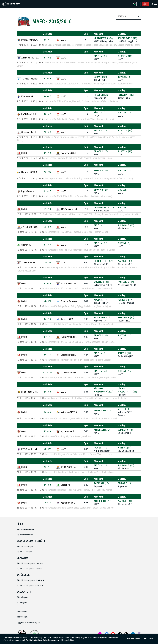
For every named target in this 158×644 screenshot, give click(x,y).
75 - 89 (47, 227)
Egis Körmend (25, 191)
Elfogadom (149, 639)
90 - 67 (47, 96)
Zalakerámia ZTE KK (28, 58)
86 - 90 (47, 319)
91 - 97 (47, 191)
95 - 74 (47, 172)
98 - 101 (47, 449)
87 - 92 (47, 58)
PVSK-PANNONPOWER (28, 114)
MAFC (61, 40)
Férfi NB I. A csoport (25, 546)
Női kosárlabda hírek (25, 535)
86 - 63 (47, 392)
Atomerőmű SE (26, 263)
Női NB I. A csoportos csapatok (30, 569)
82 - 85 (47, 283)
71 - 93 (47, 209)
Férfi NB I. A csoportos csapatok (30, 563)
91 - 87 (47, 245)
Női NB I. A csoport (25, 552)
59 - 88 (47, 485)
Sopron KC (24, 245)
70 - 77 (47, 503)
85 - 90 (47, 431)
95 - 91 (47, 40)
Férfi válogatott (23, 597)
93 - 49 (47, 79)
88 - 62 (47, 114)
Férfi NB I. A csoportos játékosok (30, 580)
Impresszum (22, 611)
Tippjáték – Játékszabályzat (28, 623)
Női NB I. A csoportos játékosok (30, 586)
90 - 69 (47, 132)
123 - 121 (47, 373)
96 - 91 (47, 467)
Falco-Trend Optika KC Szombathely (67, 153)
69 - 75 (47, 355)
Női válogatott (22, 603)
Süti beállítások (134, 639)
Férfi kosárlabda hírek (25, 529)
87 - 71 (47, 337)
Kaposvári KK (25, 96)
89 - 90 (47, 153)
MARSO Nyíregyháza (28, 40)
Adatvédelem (22, 617)
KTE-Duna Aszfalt (66, 209)
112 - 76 (47, 263)
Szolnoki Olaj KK (26, 132)
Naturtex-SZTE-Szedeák (28, 172)
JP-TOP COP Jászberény (28, 227)
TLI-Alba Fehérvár (27, 79)
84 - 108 (47, 301)
